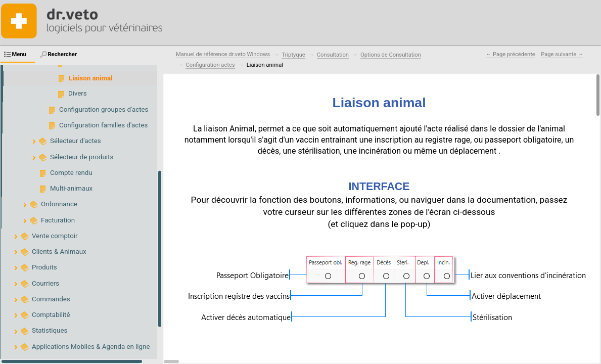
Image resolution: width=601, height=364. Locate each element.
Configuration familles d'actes (103, 125)
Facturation (58, 220)
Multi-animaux (71, 188)
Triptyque (293, 55)
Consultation (333, 55)
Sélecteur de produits (82, 157)
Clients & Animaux (59, 252)
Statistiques (50, 330)
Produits (44, 267)
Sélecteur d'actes (76, 141)
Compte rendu (71, 173)
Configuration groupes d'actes (104, 109)
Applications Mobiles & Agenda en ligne (91, 347)
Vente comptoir (55, 236)
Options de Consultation (391, 55)
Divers (78, 93)
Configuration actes (210, 65)
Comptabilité (51, 315)
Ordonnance (59, 204)
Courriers (45, 283)
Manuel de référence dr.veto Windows (223, 54)
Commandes (51, 299)
